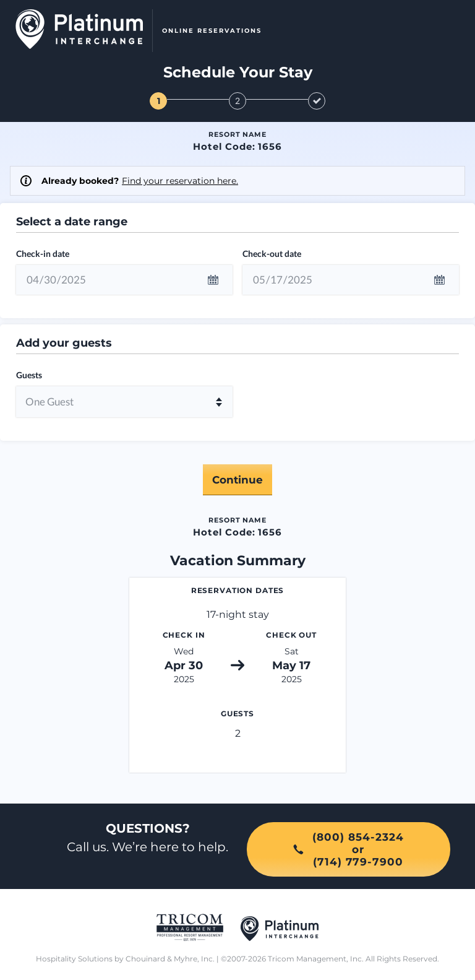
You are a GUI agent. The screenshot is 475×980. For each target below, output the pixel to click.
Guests (29, 375)
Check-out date (272, 254)
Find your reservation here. (180, 181)
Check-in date (43, 254)
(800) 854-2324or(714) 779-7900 (349, 849)
